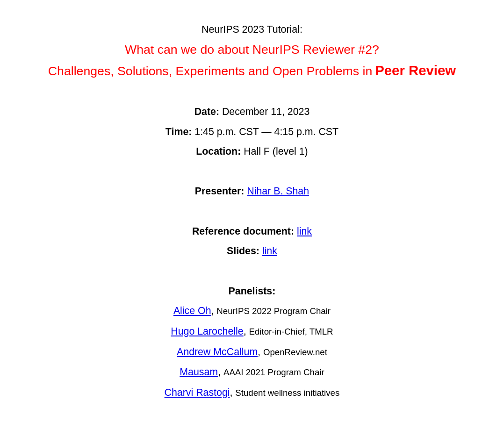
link (304, 231)
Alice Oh (192, 311)
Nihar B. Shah (278, 191)
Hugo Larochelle (207, 331)
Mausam (199, 372)
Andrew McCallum (217, 352)
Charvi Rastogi (197, 393)
